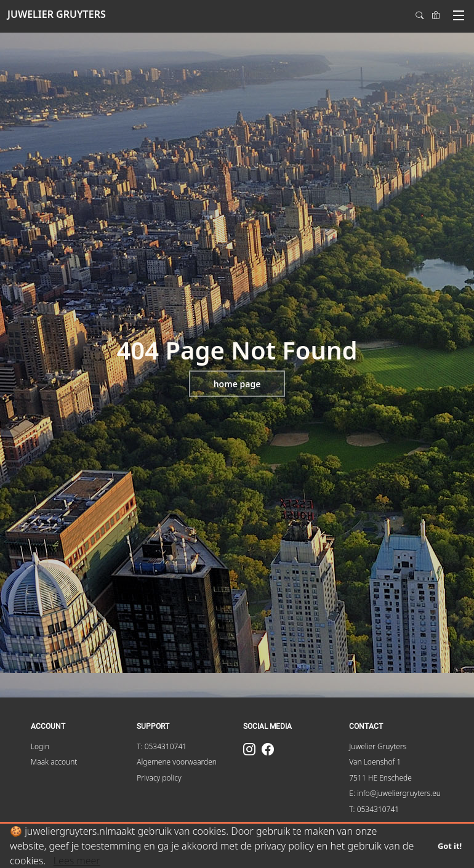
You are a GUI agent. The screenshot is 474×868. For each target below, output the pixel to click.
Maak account (54, 762)
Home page (237, 384)
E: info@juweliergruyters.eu (395, 793)
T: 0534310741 (162, 746)
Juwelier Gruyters (378, 746)
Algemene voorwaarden (177, 762)
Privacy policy (159, 778)
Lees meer (77, 861)
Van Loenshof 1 (375, 762)
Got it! (450, 846)
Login (40, 746)
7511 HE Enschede (380, 778)
